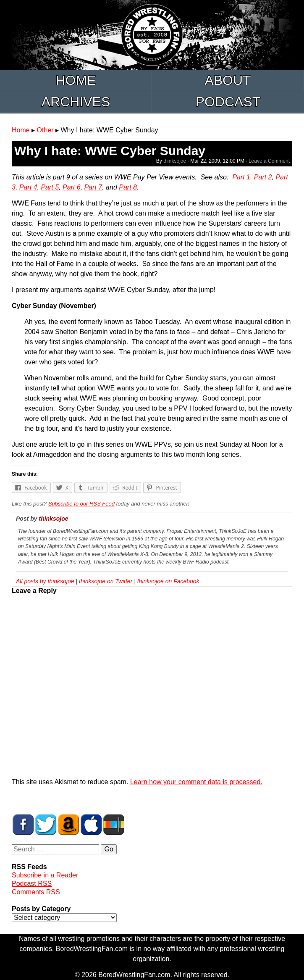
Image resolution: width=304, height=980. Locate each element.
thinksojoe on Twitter (106, 581)
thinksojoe (175, 161)
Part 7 (93, 187)
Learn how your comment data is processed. (196, 782)
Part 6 (72, 187)
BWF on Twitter (46, 825)
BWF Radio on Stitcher (114, 825)
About (228, 80)
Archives (76, 102)
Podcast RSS (32, 884)
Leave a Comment (269, 161)
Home (76, 80)
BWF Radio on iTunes (91, 825)
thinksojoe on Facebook (168, 581)
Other (45, 130)
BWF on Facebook (23, 825)
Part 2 (263, 177)
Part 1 (241, 177)
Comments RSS (36, 892)
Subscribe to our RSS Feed (81, 504)
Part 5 (50, 187)
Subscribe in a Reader (45, 875)
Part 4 (28, 187)
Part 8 (128, 187)
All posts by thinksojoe (45, 581)
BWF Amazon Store (68, 825)
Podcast (228, 102)
